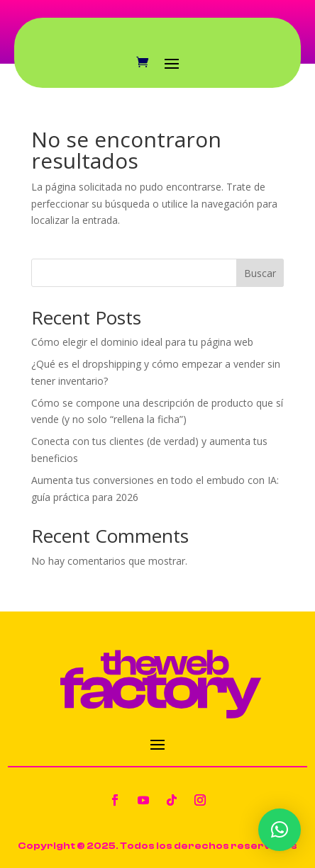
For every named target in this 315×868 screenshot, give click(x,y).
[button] (280, 830)
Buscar (260, 273)
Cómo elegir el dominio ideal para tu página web (142, 342)
